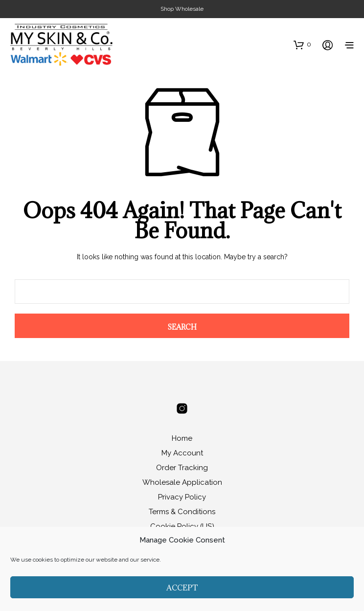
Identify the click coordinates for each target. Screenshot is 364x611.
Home (182, 438)
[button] (302, 45)
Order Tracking (182, 468)
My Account (182, 453)
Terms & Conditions (182, 512)
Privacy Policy (182, 497)
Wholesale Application (182, 482)
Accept (182, 588)
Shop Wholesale (182, 9)
